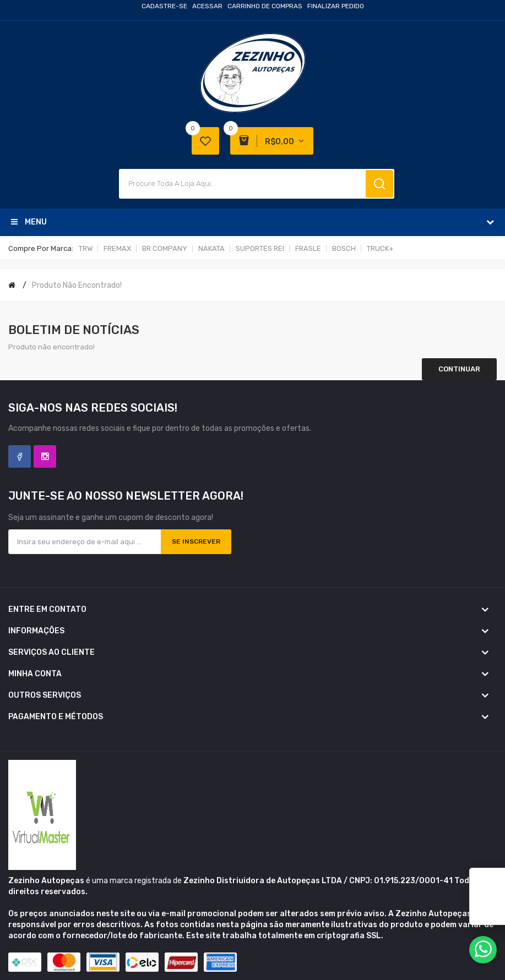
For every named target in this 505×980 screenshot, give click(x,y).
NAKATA (211, 248)
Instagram (45, 456)
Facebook (20, 456)
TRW (86, 248)
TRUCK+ (380, 248)
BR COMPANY (165, 248)
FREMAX (117, 248)
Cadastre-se (164, 6)
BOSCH (344, 248)
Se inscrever (196, 541)
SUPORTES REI (260, 248)
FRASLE (308, 248)
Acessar (207, 6)
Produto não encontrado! (77, 285)
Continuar (459, 369)
